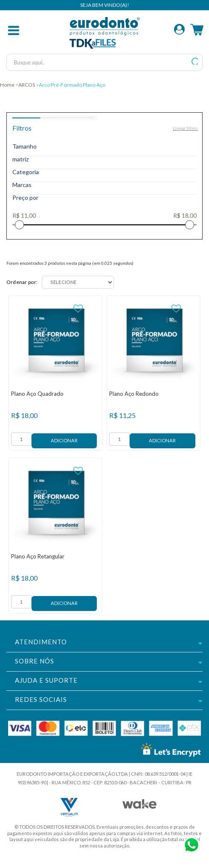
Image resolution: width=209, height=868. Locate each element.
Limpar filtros (185, 128)
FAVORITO (78, 309)
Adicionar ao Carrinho (64, 441)
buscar (195, 61)
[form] (21, 439)
